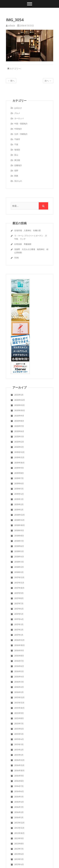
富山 (16, 155)
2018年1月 (19, 572)
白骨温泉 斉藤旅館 (23, 244)
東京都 (17, 160)
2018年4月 (19, 557)
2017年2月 (19, 630)
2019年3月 (19, 499)
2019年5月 (19, 489)
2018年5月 (19, 551)
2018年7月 (19, 541)
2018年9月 (19, 530)
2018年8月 (19, 536)
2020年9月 (19, 416)
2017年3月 (19, 624)
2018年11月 (19, 520)
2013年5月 (19, 859)
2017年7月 (19, 604)
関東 (16, 176)
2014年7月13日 (26, 26)
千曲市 (17, 139)
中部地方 (18, 129)
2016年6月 (19, 666)
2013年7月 (19, 849)
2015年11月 (19, 703)
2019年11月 (19, 457)
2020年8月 (19, 421)
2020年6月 (19, 431)
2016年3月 (19, 682)
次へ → (48, 81)
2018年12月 (20, 515)
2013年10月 (19, 833)
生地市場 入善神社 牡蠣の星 (28, 230)
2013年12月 (19, 823)
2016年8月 (19, 656)
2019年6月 (19, 483)
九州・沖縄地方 (21, 134)
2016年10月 (20, 645)
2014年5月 (19, 797)
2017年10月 (19, 588)
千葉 (16, 144)
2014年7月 (19, 786)
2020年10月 (20, 410)
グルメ (17, 113)
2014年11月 (19, 765)
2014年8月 (19, 781)
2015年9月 (19, 713)
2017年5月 (19, 614)
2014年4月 (19, 802)
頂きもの (18, 181)
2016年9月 (19, 650)
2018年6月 (19, 546)
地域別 (17, 150)
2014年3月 (19, 807)
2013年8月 (19, 844)
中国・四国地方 (21, 124)
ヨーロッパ (19, 118)
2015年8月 (19, 718)
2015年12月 (19, 697)
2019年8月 (19, 473)
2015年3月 (19, 744)
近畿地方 (18, 165)
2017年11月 (19, 583)
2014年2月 (19, 812)
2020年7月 (19, 426)
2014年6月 (19, 791)
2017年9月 (19, 593)
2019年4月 (19, 494)
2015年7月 (19, 724)
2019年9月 (19, 468)
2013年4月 (19, 864)
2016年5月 (19, 671)
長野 (16, 171)
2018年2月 (19, 567)
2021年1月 (19, 395)
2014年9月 (19, 776)
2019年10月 (19, 463)
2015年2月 (19, 750)
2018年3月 (19, 562)
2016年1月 (19, 692)
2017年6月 (19, 609)
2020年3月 (19, 437)
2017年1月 (19, 635)
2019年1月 (19, 510)
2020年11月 (20, 405)
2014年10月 (19, 771)
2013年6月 (19, 854)
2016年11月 (19, 640)
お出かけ (18, 108)
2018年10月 (20, 525)
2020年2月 (19, 442)
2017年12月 (19, 577)
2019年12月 (19, 452)
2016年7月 (19, 661)
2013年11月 (19, 828)
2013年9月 (19, 838)
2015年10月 (19, 708)
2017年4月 (19, 619)
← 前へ (11, 81)
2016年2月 (19, 687)
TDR (16, 258)
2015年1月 (19, 755)
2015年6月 (19, 729)
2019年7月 (19, 478)
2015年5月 (19, 734)
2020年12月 (20, 400)
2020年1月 (19, 447)
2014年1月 (19, 817)
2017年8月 (19, 598)
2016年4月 (19, 677)
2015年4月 (19, 739)
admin (10, 26)
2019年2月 (19, 504)
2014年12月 (19, 760)
